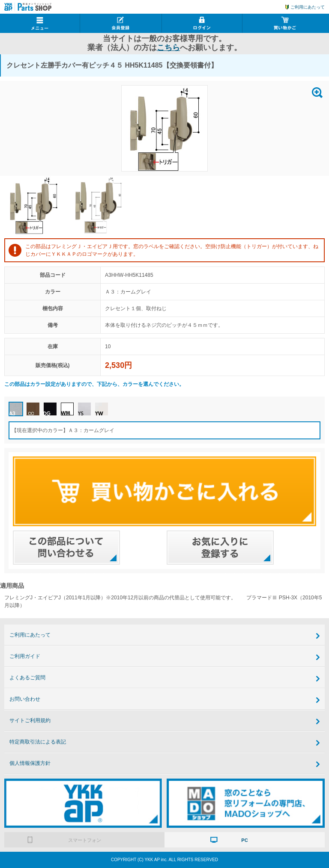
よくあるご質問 (27, 678)
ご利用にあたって (308, 7)
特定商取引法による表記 (38, 742)
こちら (168, 47)
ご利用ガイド (25, 656)
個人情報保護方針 (30, 763)
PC (244, 840)
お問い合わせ (25, 699)
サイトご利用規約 (30, 720)
